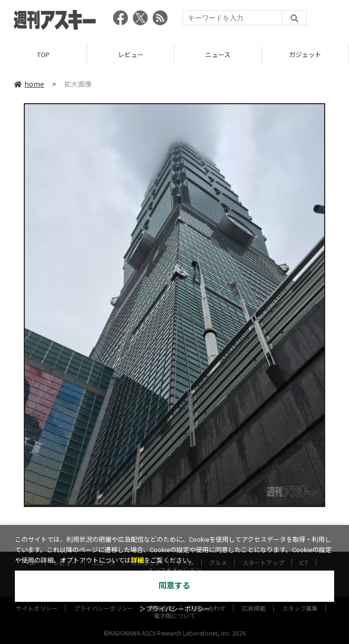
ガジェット (305, 54)
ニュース (218, 54)
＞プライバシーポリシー (175, 609)
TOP (43, 54)
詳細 (137, 560)
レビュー (131, 54)
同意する (174, 586)
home (29, 84)
